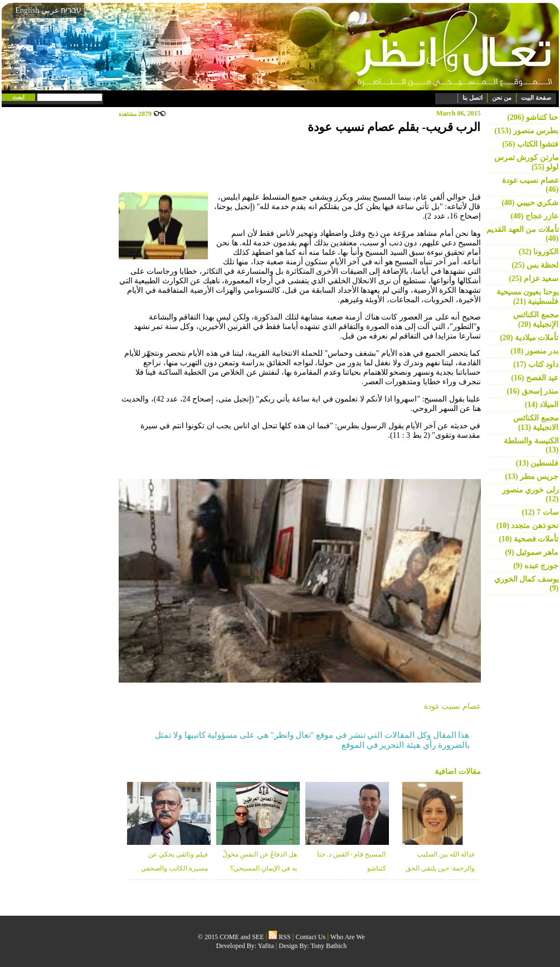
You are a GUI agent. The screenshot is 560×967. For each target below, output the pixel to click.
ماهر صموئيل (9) (532, 552)
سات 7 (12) (540, 512)
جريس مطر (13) (532, 477)
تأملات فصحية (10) (529, 539)
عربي (50, 10)
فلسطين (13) (537, 463)
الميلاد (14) (542, 405)
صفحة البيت (536, 98)
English (28, 10)
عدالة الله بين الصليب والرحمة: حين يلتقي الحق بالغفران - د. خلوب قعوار (440, 868)
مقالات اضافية (458, 772)
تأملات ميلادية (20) (529, 338)
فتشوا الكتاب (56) (530, 144)
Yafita (266, 946)
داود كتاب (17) (536, 364)
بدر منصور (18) (534, 351)
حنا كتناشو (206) (533, 117)
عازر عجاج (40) (534, 216)
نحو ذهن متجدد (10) (528, 526)
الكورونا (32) (539, 252)
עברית (71, 10)
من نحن (502, 98)
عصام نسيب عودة (452, 706)
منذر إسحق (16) (532, 391)
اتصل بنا (473, 98)
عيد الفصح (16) (535, 378)
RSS (279, 937)
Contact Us (311, 937)
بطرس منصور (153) (526, 131)
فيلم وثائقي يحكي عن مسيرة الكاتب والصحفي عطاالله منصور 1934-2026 (172, 868)
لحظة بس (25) (535, 265)
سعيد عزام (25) (534, 279)
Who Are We (348, 937)
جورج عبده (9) (536, 566)
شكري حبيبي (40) (530, 203)
